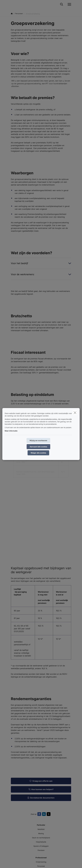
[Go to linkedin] (44, 814)
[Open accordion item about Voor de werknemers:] (41, 274)
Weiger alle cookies (38, 453)
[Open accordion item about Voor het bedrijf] (41, 263)
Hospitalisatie (41, 842)
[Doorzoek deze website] (62, 4)
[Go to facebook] (40, 814)
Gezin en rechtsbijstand (41, 838)
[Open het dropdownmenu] (69, 4)
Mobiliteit (41, 829)
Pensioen (41, 850)
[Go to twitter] (49, 814)
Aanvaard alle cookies (38, 447)
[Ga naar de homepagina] (23, 4)
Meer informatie (11, 431)
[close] (75, 413)
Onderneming (41, 862)
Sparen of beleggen (41, 846)
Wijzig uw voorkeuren (38, 440)
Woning (41, 833)
